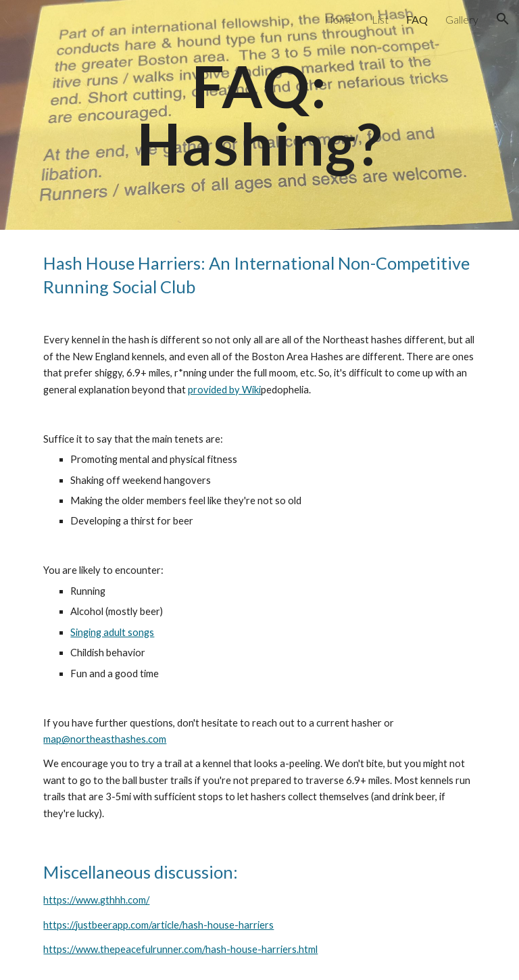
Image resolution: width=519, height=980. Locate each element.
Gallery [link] (462, 19)
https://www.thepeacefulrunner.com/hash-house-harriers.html (180, 949)
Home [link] (339, 19)
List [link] (380, 19)
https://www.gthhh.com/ (96, 900)
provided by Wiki (224, 390)
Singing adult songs (112, 632)
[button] (503, 19)
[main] (259, 115)
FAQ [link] (417, 19)
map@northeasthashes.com (105, 739)
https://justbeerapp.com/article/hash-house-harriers (158, 925)
